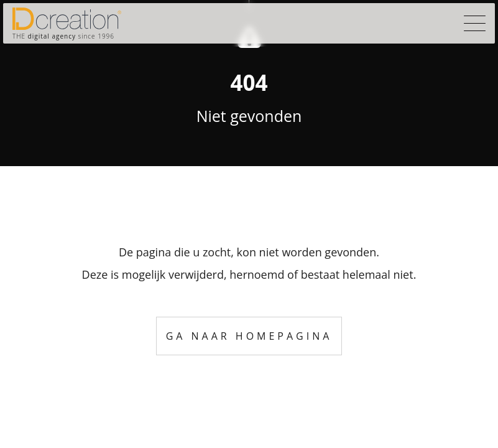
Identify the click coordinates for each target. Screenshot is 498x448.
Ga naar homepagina (249, 336)
